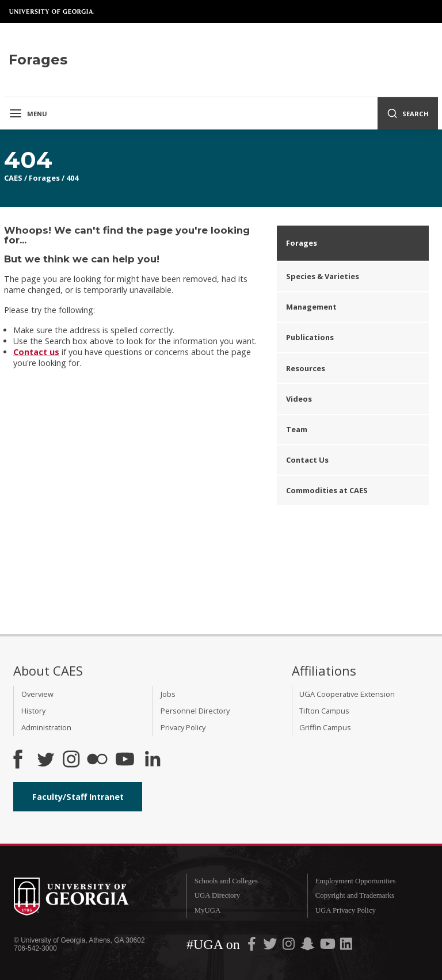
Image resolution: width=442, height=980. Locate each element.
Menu (28, 113)
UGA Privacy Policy (346, 910)
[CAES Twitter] (45, 760)
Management (311, 307)
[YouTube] (125, 760)
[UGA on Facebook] (253, 946)
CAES (13, 178)
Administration (46, 727)
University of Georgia (52, 12)
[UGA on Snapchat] (308, 946)
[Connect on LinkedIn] (153, 760)
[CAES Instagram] (71, 760)
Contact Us (307, 460)
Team (297, 429)
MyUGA (208, 910)
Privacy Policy (183, 727)
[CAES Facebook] (18, 760)
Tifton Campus (324, 711)
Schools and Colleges (226, 881)
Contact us (36, 352)
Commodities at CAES (327, 490)
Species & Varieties (323, 276)
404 (72, 178)
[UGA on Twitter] (271, 946)
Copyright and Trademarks (355, 895)
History (33, 711)
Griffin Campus (325, 727)
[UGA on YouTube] (329, 946)
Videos (299, 399)
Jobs (168, 694)
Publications (310, 337)
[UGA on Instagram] (289, 946)
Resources (306, 368)
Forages (44, 178)
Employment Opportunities (356, 881)
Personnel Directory (195, 711)
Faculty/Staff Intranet (78, 797)
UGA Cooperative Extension (347, 694)
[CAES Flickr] (97, 760)
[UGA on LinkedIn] (346, 946)
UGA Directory (217, 895)
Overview (37, 694)
